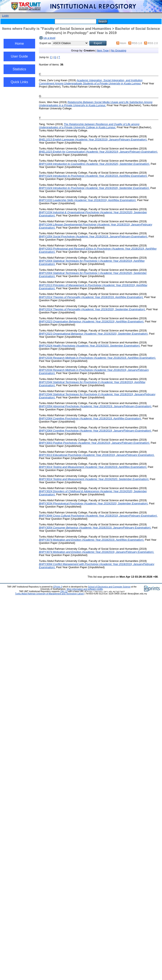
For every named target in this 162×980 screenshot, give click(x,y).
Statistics (19, 69)
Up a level (49, 38)
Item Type (103, 50)
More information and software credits (85, 589)
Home (19, 44)
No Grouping (119, 50)
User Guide (19, 56)
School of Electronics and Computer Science (109, 587)
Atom (123, 43)
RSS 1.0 (137, 43)
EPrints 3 (58, 587)
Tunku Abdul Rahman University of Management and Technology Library (49, 594)
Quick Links (19, 82)
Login (5, 16)
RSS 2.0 (153, 43)
